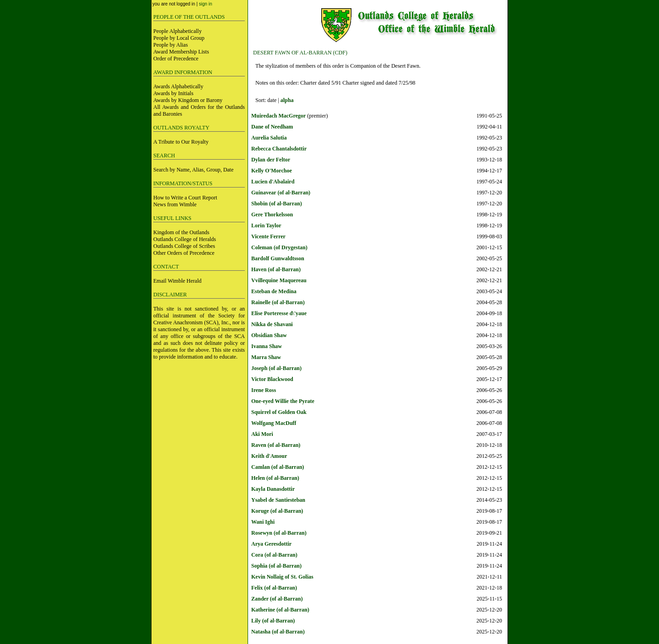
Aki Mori (262, 434)
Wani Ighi (263, 522)
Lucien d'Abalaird (273, 182)
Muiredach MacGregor (278, 116)
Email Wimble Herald (177, 281)
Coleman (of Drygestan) (279, 247)
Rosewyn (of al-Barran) (279, 533)
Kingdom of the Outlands (181, 232)
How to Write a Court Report (185, 198)
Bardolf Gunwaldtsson (278, 258)
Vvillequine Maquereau (279, 280)
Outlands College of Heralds (185, 239)
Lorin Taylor (266, 225)
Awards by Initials (173, 93)
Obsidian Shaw (269, 335)
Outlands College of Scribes (184, 246)
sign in (206, 4)
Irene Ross (264, 390)
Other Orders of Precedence (184, 253)
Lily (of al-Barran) (273, 621)
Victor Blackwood (272, 379)
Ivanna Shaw (267, 346)
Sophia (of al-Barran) (276, 566)
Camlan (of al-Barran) (278, 467)
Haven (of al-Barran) (276, 269)
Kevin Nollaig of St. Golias (282, 577)
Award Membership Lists (181, 52)
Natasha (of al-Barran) (278, 632)
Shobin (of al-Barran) (277, 204)
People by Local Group (179, 38)
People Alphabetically (178, 31)
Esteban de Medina (274, 291)
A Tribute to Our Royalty (181, 142)
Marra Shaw (266, 357)
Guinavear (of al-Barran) (281, 193)
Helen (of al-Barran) (275, 478)
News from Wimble (175, 204)
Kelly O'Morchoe (272, 171)
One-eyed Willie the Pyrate (283, 401)
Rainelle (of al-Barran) (278, 302)
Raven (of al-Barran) (276, 445)
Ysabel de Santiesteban (278, 500)
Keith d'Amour (269, 456)
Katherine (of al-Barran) (280, 610)
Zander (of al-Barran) (277, 599)
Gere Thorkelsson (272, 215)
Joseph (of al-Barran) (276, 368)
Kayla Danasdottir (273, 489)
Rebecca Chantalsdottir (279, 149)
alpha (287, 100)
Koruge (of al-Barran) (277, 511)
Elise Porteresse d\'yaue (279, 313)
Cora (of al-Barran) (274, 555)
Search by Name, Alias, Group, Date (193, 170)
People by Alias (170, 45)
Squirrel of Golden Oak (279, 412)
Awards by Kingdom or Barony (188, 100)
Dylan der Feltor (271, 160)
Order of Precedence (176, 59)
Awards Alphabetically (178, 86)
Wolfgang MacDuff (274, 423)
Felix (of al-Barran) (274, 588)
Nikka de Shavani (272, 324)
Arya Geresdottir (271, 544)
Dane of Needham (272, 127)
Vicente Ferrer (268, 236)
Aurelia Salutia (269, 138)
